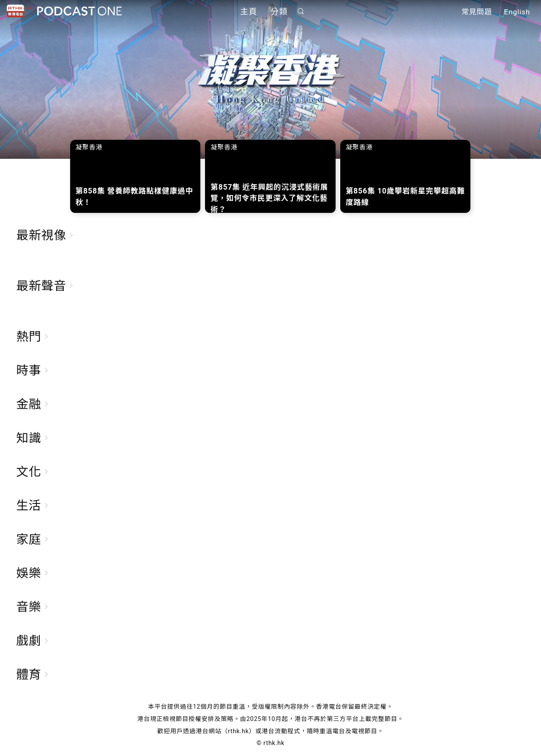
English (517, 12)
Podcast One (79, 11)
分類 (279, 12)
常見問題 (477, 12)
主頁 (249, 12)
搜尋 (301, 11)
